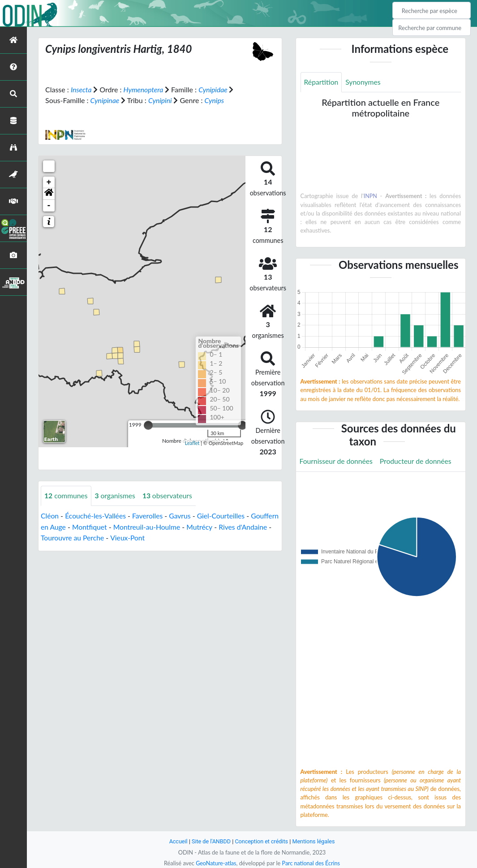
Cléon (50, 516)
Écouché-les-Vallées (97, 516)
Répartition (322, 82)
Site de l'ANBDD (210, 841)
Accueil (177, 841)
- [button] (49, 205)
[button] (49, 194)
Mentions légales (315, 841)
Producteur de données (418, 461)
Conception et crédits (262, 841)
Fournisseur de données (337, 461)
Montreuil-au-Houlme (179, 526)
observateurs (170, 495)
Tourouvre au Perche (110, 537)
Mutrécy (233, 526)
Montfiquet (121, 526)
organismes (116, 495)
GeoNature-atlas (215, 863)
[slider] (148, 425)
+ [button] (49, 182)
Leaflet (192, 443)
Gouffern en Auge (69, 526)
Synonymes (364, 82)
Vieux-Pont (166, 537)
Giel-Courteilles (224, 516)
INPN (370, 196)
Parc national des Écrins (311, 863)
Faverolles (150, 516)
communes (67, 495)
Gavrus (183, 516)
